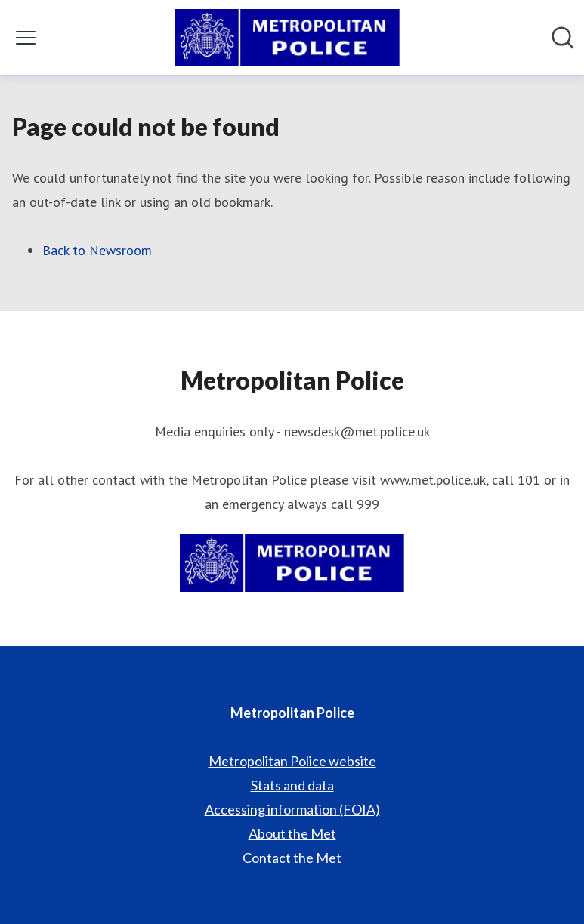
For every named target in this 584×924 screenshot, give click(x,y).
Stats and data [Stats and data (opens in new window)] (292, 785)
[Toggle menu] (26, 38)
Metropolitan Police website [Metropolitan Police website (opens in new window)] (292, 761)
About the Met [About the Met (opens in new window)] (292, 833)
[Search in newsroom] (563, 38)
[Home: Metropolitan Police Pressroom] (287, 38)
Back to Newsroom (97, 250)
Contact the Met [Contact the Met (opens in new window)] (292, 858)
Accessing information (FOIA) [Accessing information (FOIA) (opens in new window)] (292, 809)
